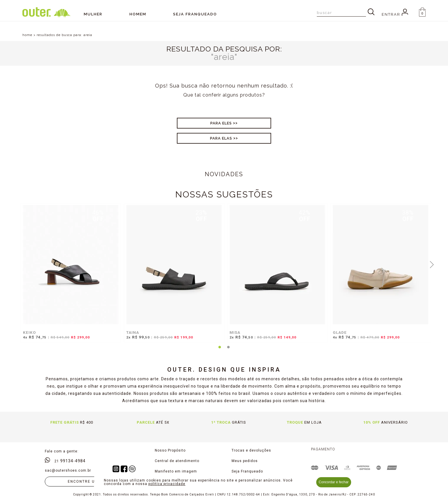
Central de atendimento (177, 461)
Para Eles (221, 123)
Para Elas (221, 138)
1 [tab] (220, 351)
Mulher (93, 14)
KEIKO (30, 332)
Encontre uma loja (91, 482)
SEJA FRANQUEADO (195, 14)
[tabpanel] (69, 276)
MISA (235, 332)
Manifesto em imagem (176, 471)
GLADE (340, 332)
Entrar (395, 14)
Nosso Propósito (170, 450)
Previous (16, 264)
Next (432, 264)
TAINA (133, 332)
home (27, 35)
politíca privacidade (167, 484)
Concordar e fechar (334, 482)
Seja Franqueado (247, 471)
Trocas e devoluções (251, 450)
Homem (138, 14)
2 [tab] (228, 351)
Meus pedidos (245, 461)
